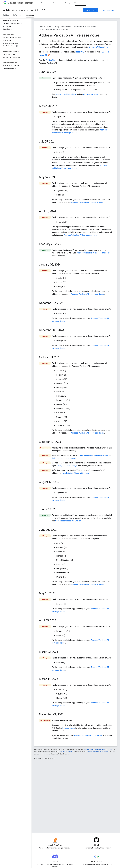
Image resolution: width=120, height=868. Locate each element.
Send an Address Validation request (94, 455)
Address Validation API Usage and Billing (94, 253)
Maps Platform (20, 3)
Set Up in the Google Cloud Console (88, 735)
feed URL (80, 52)
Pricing (67, 3)
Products (57, 3)
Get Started (91, 10)
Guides (6, 15)
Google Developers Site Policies (98, 752)
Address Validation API (33, 10)
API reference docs (91, 94)
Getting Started (52, 60)
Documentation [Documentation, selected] (81, 3)
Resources (64, 30)
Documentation (79, 27)
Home (41, 27)
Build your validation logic (66, 94)
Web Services (10, 10)
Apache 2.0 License (66, 752)
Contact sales (109, 10)
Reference (17, 15)
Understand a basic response (64, 458)
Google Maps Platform (63, 27)
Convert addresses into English (68, 521)
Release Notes (68, 728)
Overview (45, 3)
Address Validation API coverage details (88, 202)
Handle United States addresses (75, 473)
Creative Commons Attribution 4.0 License (98, 749)
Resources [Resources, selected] (30, 15)
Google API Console (98, 47)
